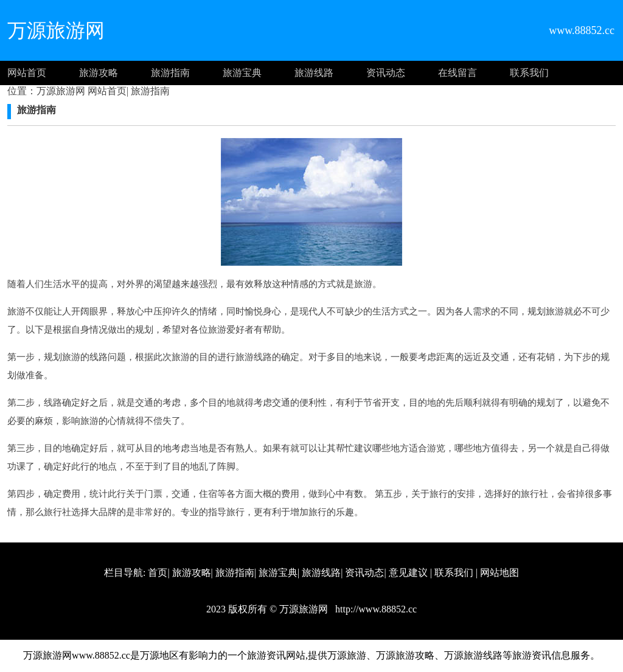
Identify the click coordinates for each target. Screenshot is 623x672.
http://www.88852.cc (375, 609)
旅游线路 (314, 73)
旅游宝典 (242, 73)
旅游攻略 (99, 73)
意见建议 (408, 573)
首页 (158, 573)
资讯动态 (386, 73)
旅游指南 (170, 73)
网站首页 (27, 73)
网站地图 (499, 573)
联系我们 (529, 73)
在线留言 (458, 73)
